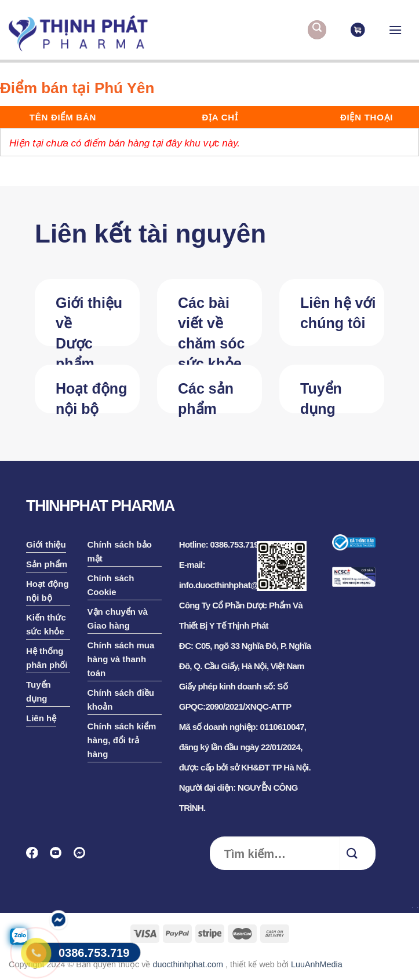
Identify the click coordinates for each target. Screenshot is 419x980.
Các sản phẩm (206, 397)
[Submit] (358, 853)
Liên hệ (41, 718)
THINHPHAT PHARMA (100, 506)
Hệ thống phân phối (47, 658)
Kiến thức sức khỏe (46, 624)
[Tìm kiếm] (317, 30)
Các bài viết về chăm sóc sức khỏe (211, 320)
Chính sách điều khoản (121, 700)
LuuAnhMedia (317, 964)
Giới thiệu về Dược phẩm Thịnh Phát (93, 320)
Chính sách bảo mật (120, 551)
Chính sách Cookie (111, 585)
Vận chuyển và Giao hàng (118, 619)
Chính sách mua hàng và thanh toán (121, 659)
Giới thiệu (46, 544)
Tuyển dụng (321, 397)
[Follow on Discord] (83, 856)
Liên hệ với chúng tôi (338, 313)
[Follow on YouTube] (59, 856)
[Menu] (395, 30)
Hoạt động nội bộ (91, 397)
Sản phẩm (47, 564)
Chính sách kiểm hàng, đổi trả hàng (122, 740)
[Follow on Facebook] (36, 856)
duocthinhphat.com (188, 964)
